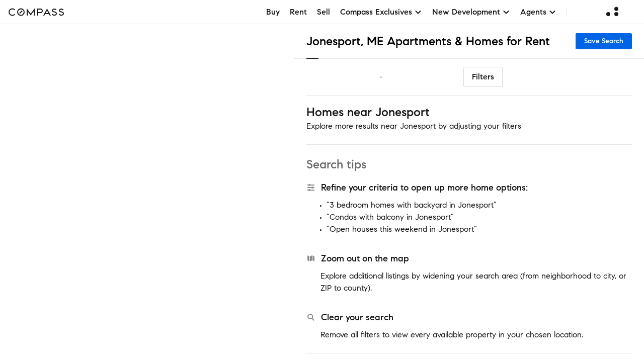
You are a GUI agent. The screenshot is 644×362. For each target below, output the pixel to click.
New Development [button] (471, 12)
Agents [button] (538, 12)
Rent (298, 12)
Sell (324, 12)
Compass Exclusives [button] (381, 12)
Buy (273, 12)
